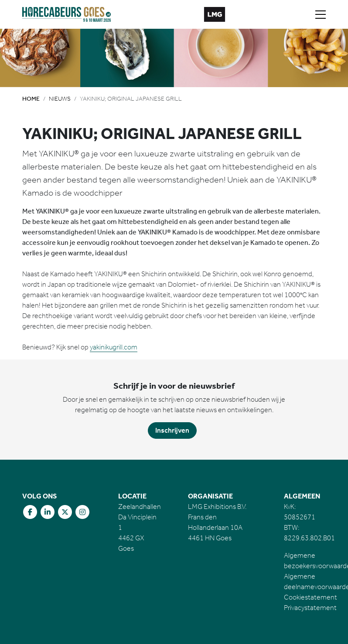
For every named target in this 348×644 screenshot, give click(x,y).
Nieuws (60, 99)
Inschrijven (172, 430)
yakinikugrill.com (114, 347)
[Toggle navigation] (321, 14)
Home (31, 99)
